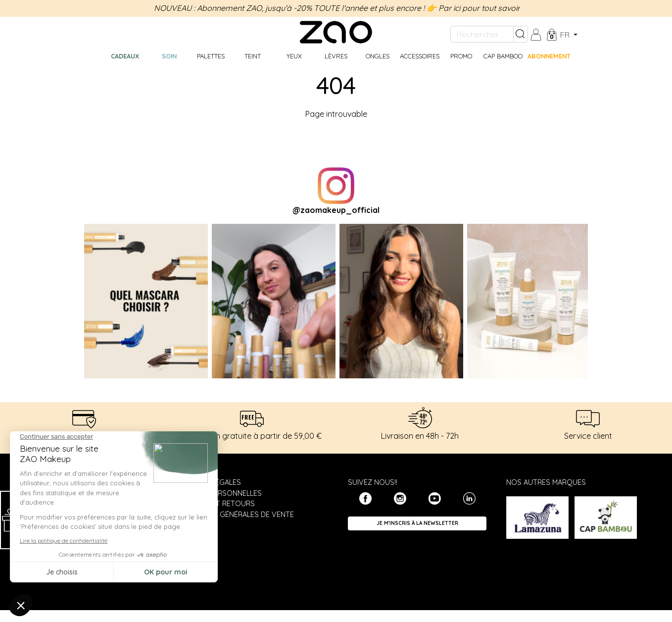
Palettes (211, 56)
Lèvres (336, 56)
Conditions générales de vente (234, 515)
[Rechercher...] (482, 34)
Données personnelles (218, 493)
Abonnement (549, 56)
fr (566, 35)
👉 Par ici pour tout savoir (473, 8)
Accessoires (420, 56)
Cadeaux (125, 56)
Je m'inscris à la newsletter (417, 523)
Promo (461, 56)
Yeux (294, 56)
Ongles (378, 56)
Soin (169, 56)
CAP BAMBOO (503, 56)
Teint (253, 56)
